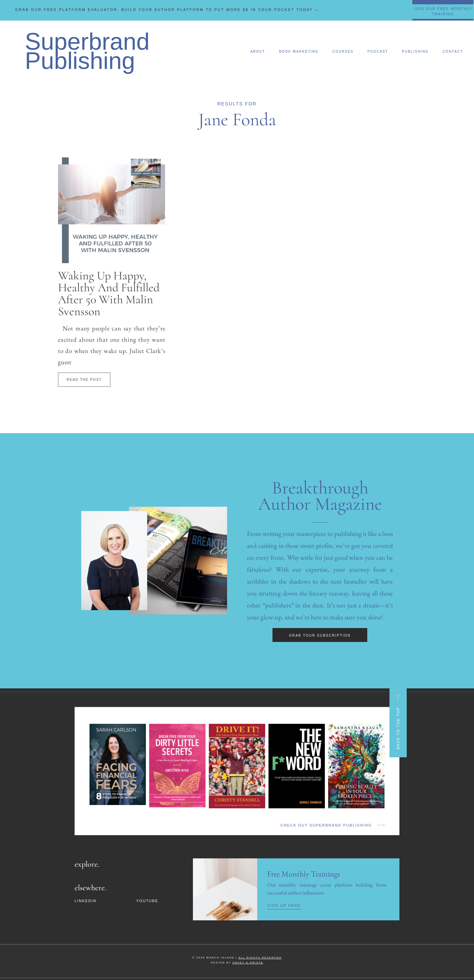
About (258, 52)
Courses (343, 52)
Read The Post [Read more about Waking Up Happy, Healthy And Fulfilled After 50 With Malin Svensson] (84, 380)
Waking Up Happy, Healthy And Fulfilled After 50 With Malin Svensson (109, 293)
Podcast (378, 52)
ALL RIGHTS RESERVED (260, 957)
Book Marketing (299, 52)
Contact (453, 52)
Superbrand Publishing (87, 51)
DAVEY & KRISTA (248, 962)
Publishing (415, 52)
